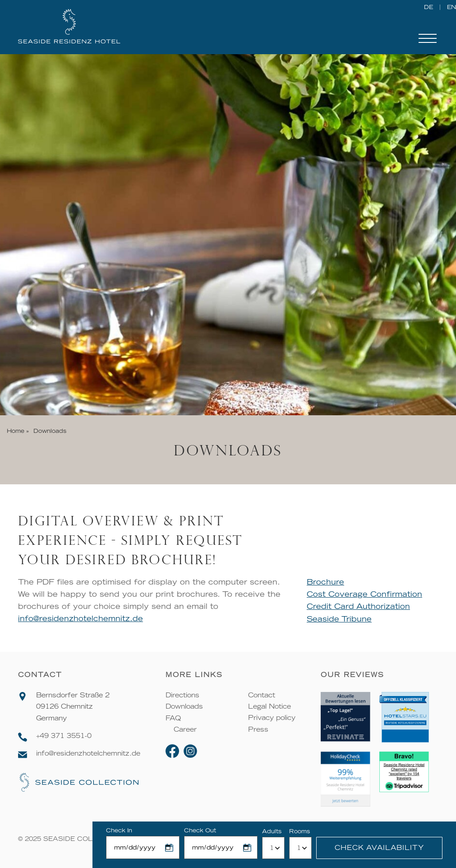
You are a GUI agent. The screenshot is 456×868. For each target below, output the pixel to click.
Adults (272, 831)
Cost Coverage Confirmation (365, 594)
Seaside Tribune (340, 618)
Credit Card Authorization (359, 606)
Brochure (326, 582)
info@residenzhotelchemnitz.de (81, 618)
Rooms (299, 831)
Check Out (200, 830)
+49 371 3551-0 (64, 736)
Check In (119, 830)
